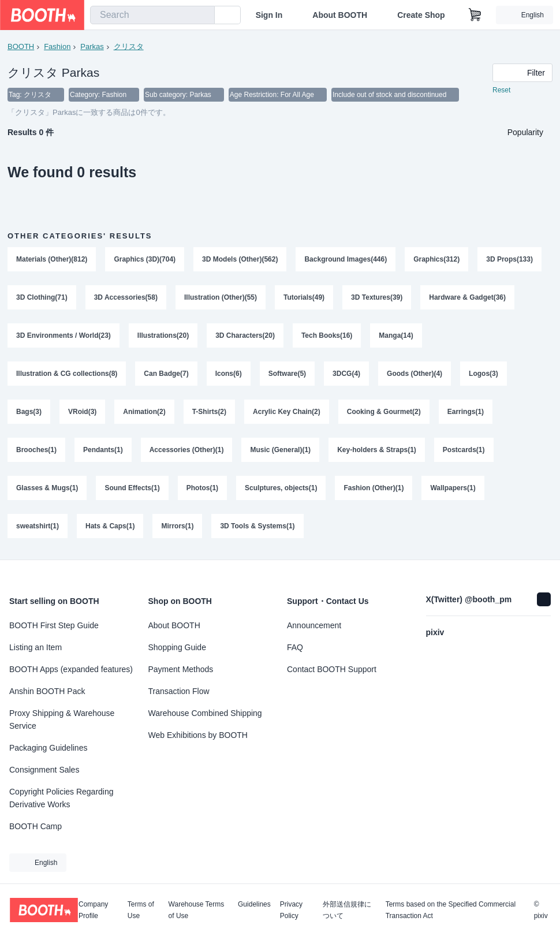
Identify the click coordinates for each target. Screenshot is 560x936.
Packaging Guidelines (48, 748)
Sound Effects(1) (132, 488)
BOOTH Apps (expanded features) (71, 669)
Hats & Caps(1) (110, 526)
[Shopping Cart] (475, 15)
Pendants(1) (103, 450)
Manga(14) (396, 335)
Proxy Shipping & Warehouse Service (62, 719)
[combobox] (152, 15)
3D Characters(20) (245, 335)
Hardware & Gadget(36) (467, 297)
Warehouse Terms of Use (197, 910)
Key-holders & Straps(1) (377, 450)
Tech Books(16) (327, 335)
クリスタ (129, 46)
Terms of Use (141, 910)
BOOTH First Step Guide (54, 625)
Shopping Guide (177, 647)
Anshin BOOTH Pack (47, 691)
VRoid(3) (82, 412)
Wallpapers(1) (453, 488)
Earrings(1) (466, 412)
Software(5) (287, 374)
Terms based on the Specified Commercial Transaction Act (451, 910)
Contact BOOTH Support (332, 669)
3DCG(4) (346, 374)
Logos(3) (484, 374)
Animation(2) (144, 412)
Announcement (314, 625)
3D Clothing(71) (42, 297)
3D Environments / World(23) (64, 335)
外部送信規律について (347, 910)
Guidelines (254, 905)
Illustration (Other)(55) (221, 297)
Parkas (92, 46)
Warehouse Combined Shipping (205, 713)
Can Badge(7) (166, 374)
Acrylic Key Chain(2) (287, 412)
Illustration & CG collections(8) (67, 374)
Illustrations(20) (163, 335)
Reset (501, 90)
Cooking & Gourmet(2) (384, 412)
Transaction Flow (179, 691)
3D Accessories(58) (126, 297)
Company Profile (93, 910)
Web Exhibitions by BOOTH (198, 735)
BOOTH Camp (36, 826)
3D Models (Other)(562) (240, 259)
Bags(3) (29, 412)
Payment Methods (181, 669)
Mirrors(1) (177, 526)
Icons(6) (229, 374)
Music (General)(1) (280, 450)
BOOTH (21, 46)
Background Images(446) (346, 259)
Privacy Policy (291, 910)
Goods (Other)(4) (415, 374)
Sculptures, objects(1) (281, 488)
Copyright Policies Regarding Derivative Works (61, 798)
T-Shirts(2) (209, 412)
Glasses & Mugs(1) (47, 488)
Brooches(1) (36, 450)
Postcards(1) (464, 450)
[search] (203, 16)
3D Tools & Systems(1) (257, 526)
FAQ (295, 647)
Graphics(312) (436, 259)
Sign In (269, 15)
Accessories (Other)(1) (187, 450)
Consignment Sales (44, 770)
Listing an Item (36, 647)
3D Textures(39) (377, 297)
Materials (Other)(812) (52, 259)
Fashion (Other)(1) (374, 488)
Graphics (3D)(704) (145, 259)
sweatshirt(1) (38, 526)
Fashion (57, 46)
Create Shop (421, 15)
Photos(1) (202, 488)
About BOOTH (340, 15)
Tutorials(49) (304, 297)
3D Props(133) (509, 259)
